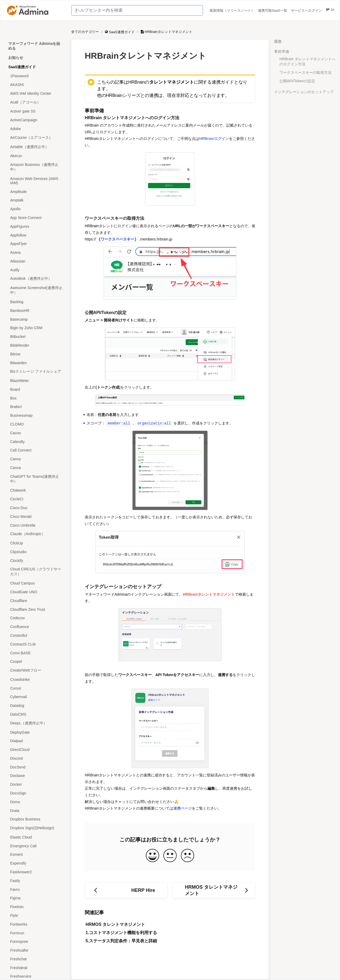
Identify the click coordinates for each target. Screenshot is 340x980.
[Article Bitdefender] (36, 345)
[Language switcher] (330, 10)
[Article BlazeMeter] (36, 381)
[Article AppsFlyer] (36, 244)
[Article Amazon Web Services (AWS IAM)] (36, 181)
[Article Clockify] (36, 560)
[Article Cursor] (36, 688)
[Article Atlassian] (36, 261)
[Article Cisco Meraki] (36, 516)
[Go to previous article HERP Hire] (126, 890)
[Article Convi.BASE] (36, 653)
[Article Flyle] (36, 916)
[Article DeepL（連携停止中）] (36, 723)
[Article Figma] (36, 898)
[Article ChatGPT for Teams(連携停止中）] (36, 479)
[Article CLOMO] (36, 424)
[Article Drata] (36, 811)
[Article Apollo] (36, 209)
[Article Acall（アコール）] (36, 102)
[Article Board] (36, 389)
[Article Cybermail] (36, 697)
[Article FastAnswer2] (36, 872)
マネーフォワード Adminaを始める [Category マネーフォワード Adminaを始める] (34, 46)
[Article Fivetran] (36, 907)
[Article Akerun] (36, 156)
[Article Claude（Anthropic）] (36, 534)
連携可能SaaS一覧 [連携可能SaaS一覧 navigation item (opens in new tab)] (273, 10)
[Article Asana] (36, 253)
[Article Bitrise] (36, 354)
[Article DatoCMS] (36, 714)
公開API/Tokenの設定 (297, 81)
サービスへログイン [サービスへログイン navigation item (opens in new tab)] (307, 10)
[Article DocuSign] (36, 793)
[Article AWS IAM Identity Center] (36, 93)
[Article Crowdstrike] (36, 679)
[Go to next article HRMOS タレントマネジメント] (214, 890)
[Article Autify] (36, 270)
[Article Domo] (36, 802)
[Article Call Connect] (36, 450)
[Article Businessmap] (36, 416)
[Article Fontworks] (36, 924)
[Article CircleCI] (36, 499)
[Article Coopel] (36, 662)
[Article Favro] (36, 889)
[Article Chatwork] (36, 490)
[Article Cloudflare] (36, 601)
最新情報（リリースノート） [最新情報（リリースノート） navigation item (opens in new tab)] (233, 10)
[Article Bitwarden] (36, 363)
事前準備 (282, 51)
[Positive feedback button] (152, 856)
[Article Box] (36, 398)
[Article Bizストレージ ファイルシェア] (36, 372)
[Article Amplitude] (36, 192)
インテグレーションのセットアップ (304, 92)
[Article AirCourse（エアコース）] (36, 138)
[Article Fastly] (36, 881)
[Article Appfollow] (36, 235)
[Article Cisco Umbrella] (36, 525)
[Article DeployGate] (36, 732)
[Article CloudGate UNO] (36, 592)
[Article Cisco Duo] (36, 508)
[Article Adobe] (36, 129)
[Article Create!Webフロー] (36, 671)
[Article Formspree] (36, 942)
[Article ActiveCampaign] (36, 120)
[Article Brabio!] (36, 407)
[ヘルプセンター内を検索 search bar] (137, 10)
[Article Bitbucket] (36, 337)
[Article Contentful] (36, 636)
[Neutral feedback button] (170, 856)
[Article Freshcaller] (36, 950)
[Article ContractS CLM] (36, 644)
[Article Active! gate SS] (36, 111)
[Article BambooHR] (36, 310)
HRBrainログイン (214, 139)
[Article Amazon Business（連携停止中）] (36, 167)
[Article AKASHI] (36, 85)
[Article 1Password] (36, 76)
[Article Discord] (36, 758)
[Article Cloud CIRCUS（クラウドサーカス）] (36, 572)
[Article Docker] (36, 785)
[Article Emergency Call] (36, 846)
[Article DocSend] (36, 767)
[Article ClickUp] (36, 543)
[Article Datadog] (36, 706)
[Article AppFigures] (36, 226)
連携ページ (182, 808)
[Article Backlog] (36, 302)
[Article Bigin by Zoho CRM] (36, 328)
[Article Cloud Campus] (36, 583)
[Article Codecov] (36, 618)
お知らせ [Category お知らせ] (16, 58)
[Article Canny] (36, 459)
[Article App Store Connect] (36, 218)
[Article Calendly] (36, 442)
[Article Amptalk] (36, 200)
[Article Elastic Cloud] (36, 837)
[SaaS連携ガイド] (120, 32)
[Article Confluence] (36, 627)
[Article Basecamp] (36, 319)
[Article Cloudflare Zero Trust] (36, 609)
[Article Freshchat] (36, 959)
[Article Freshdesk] (36, 968)
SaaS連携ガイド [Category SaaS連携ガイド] (22, 67)
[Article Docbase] (36, 776)
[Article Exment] (36, 855)
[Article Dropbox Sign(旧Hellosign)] (36, 828)
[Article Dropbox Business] (36, 819)
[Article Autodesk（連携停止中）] (36, 279)
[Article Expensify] (36, 863)
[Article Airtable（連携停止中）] (36, 147)
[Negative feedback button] (188, 856)
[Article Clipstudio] (36, 552)
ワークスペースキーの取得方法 (305, 72)
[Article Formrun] (36, 933)
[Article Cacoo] (36, 433)
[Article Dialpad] (36, 741)
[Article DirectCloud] (36, 750)
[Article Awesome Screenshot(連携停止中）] (36, 291)
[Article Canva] (36, 468)
